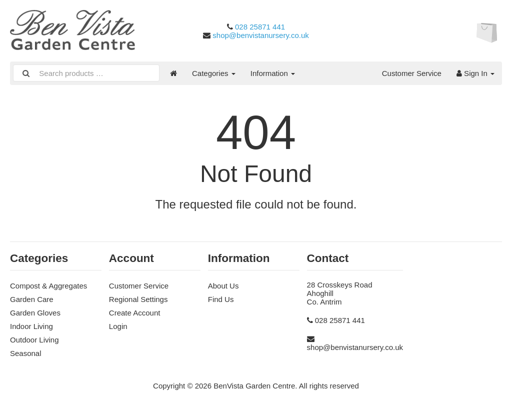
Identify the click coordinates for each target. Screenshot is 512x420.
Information (273, 73)
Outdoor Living (34, 340)
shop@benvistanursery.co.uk (261, 35)
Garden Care (32, 299)
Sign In (475, 73)
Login (118, 326)
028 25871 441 (260, 27)
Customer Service (412, 73)
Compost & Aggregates (48, 286)
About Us (223, 286)
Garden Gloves (35, 313)
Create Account (135, 313)
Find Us (221, 299)
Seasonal (26, 353)
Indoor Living (31, 326)
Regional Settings (138, 299)
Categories (214, 73)
